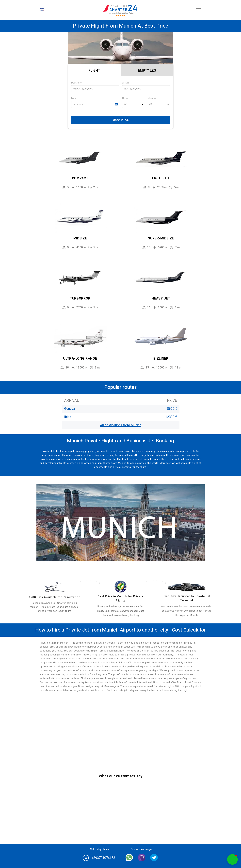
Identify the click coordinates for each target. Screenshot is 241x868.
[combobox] (95, 89)
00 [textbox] (150, 104)
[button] (232, 859)
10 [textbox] (125, 104)
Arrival (126, 83)
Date (74, 98)
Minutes (152, 98)
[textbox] (95, 89)
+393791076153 (103, 858)
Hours (125, 98)
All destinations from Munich (121, 425)
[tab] (94, 70)
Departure (76, 83)
